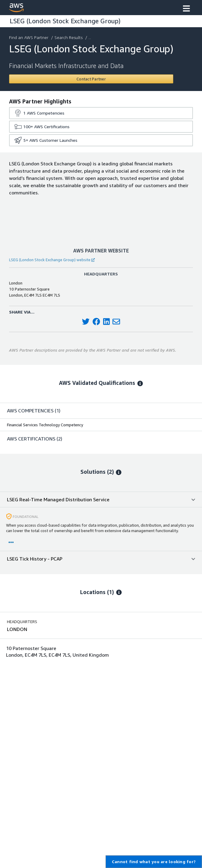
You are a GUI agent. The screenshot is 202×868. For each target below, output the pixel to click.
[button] (186, 9)
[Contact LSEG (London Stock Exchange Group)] (91, 79)
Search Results (69, 37)
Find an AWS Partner (29, 37)
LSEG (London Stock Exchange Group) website (52, 260)
